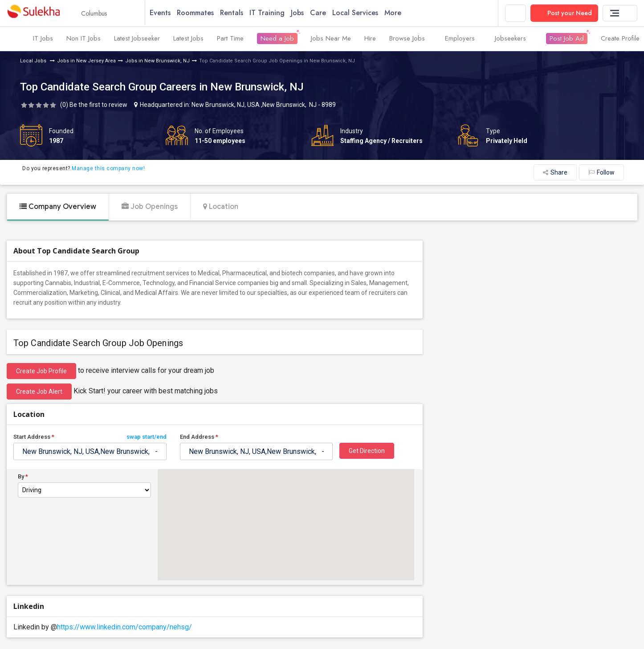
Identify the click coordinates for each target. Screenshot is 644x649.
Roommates (201, 13)
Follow (601, 173)
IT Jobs (43, 39)
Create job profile (41, 371)
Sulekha (33, 14)
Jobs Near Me (331, 39)
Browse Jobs (410, 39)
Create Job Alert (39, 392)
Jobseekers (514, 39)
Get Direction (367, 451)
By (23, 477)
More (402, 13)
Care (324, 13)
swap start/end (147, 437)
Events (166, 13)
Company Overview (58, 207)
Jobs (303, 13)
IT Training (273, 13)
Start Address (90, 437)
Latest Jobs (188, 39)
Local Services (361, 13)
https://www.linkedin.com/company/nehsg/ (124, 627)
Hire (370, 39)
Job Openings (150, 207)
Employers (463, 39)
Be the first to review (98, 105)
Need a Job (277, 39)
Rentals (237, 13)
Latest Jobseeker (137, 39)
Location (221, 207)
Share (555, 173)
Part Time (230, 39)
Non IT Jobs (84, 39)
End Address (199, 437)
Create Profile (620, 39)
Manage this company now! (108, 169)
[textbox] (90, 452)
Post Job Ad (567, 39)
